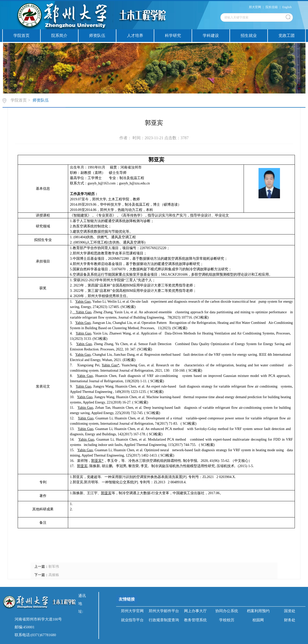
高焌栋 (54, 575)
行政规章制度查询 (164, 620)
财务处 (290, 620)
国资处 (290, 611)
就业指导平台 (132, 620)
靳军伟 (54, 567)
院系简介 (59, 35)
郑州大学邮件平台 (164, 611)
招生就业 (249, 35)
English (287, 7)
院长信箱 (272, 7)
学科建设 (211, 35)
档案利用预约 (258, 611)
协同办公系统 (227, 611)
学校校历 (227, 620)
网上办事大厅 (195, 611)
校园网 (258, 620)
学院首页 (21, 35)
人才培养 (135, 35)
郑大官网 (255, 7)
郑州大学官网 (132, 611)
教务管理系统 (195, 620)
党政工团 (287, 35)
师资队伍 (97, 35)
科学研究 (173, 35)
